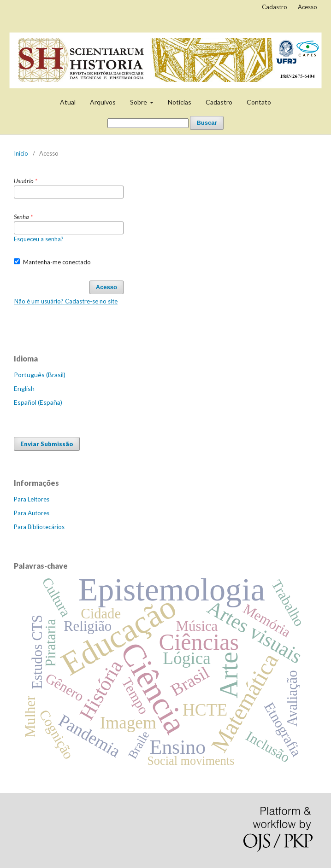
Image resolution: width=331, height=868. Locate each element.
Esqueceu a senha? (39, 239)
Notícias (180, 102)
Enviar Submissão (47, 444)
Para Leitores (32, 499)
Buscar (207, 123)
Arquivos (103, 102)
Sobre (139, 102)
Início (21, 153)
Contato (259, 102)
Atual (68, 102)
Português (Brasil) (40, 375)
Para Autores (32, 513)
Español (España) (38, 402)
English (24, 388)
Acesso (307, 7)
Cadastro (219, 102)
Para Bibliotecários (39, 527)
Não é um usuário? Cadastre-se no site (66, 301)
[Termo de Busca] (148, 123)
